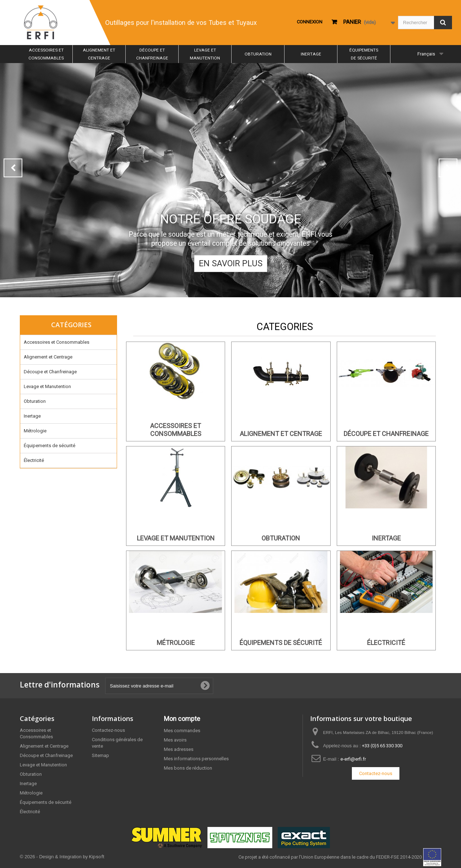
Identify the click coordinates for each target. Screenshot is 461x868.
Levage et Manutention (205, 54)
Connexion (310, 22)
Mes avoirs (175, 740)
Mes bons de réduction (188, 768)
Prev (13, 168)
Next (448, 168)
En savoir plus (231, 263)
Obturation (258, 54)
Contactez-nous (108, 730)
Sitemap (100, 755)
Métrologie (35, 431)
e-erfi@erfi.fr (353, 759)
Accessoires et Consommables (46, 54)
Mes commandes (182, 731)
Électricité (34, 460)
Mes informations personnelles (196, 759)
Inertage (311, 54)
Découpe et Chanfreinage (152, 54)
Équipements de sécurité (364, 54)
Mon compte (182, 719)
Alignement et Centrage (99, 54)
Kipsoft (97, 857)
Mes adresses (179, 749)
